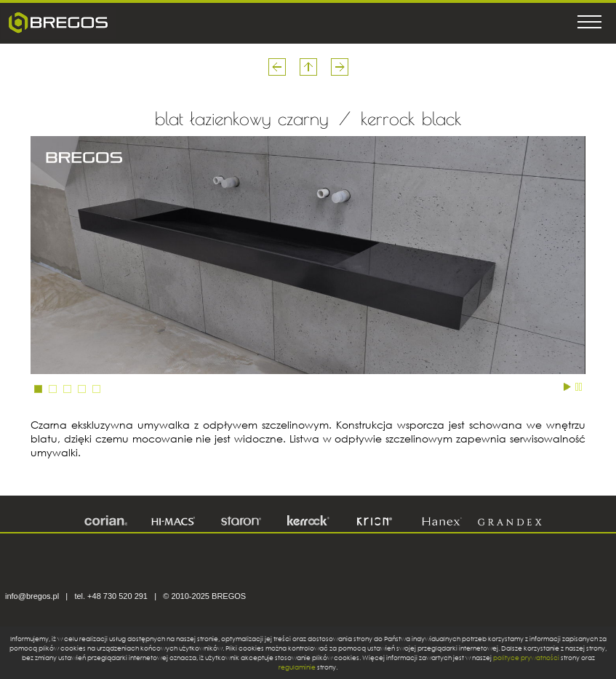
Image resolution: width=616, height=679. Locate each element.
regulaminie (297, 667)
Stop (579, 386)
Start (567, 386)
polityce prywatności (526, 658)
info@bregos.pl (32, 596)
